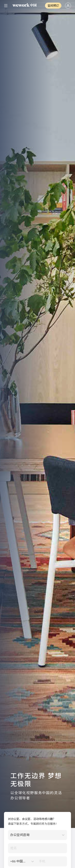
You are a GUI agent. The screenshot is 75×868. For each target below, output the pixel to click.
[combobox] (11, 835)
